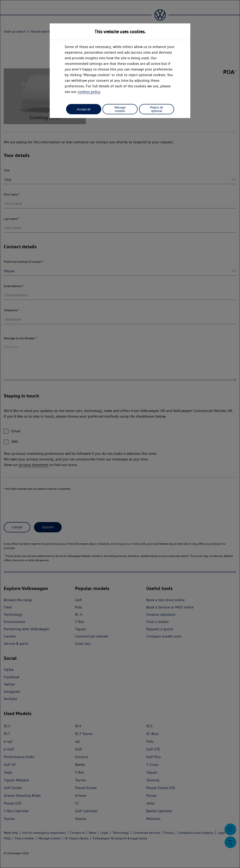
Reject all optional (156, 109)
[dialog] (120, 434)
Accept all (84, 109)
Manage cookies (120, 109)
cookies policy (89, 92)
